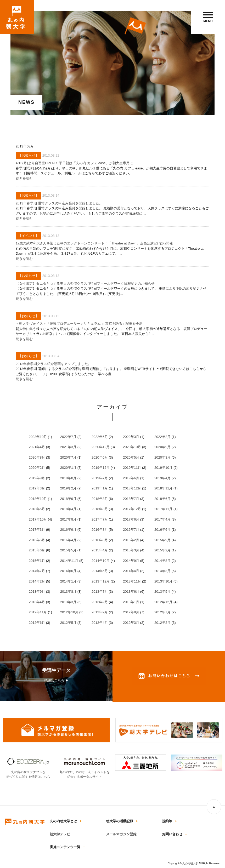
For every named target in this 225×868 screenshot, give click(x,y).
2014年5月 (100, 571)
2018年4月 (68, 509)
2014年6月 (68, 571)
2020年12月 (101, 447)
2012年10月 (69, 612)
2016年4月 (68, 540)
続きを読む (24, 178)
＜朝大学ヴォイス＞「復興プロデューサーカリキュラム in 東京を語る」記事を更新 (79, 324)
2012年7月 (162, 612)
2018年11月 (163, 488)
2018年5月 (37, 509)
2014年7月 (37, 571)
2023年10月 (38, 437)
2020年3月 (162, 457)
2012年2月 (162, 623)
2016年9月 (68, 530)
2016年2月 (131, 540)
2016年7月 (131, 530)
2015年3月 (131, 550)
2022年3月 (131, 437)
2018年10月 (38, 499)
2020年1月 (68, 468)
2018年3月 (100, 509)
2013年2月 (100, 602)
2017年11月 (163, 509)
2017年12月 (132, 509)
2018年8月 (100, 499)
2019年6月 (131, 478)
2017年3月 (37, 530)
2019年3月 (37, 488)
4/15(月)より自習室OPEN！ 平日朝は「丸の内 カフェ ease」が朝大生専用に (74, 163)
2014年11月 (69, 561)
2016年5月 (37, 540)
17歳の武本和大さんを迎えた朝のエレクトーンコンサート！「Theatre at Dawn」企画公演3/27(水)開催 (94, 243)
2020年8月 (37, 457)
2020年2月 (37, 468)
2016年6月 (162, 530)
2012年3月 (131, 623)
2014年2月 (37, 581)
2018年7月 (131, 499)
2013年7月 (100, 592)
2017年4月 (162, 519)
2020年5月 (131, 457)
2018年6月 (162, 499)
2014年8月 (162, 561)
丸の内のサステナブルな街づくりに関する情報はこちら (28, 772)
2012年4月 (100, 623)
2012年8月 (131, 612)
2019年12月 (101, 468)
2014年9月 (131, 561)
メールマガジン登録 (121, 834)
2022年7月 (68, 437)
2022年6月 (100, 437)
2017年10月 (38, 519)
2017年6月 (131, 519)
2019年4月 (162, 478)
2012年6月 (37, 623)
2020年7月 (68, 457)
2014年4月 (131, 571)
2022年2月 (162, 437)
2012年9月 (100, 612)
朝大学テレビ (60, 834)
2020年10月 (132, 447)
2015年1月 (37, 561)
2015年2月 (162, 550)
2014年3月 (162, 571)
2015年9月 (162, 540)
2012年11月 (38, 612)
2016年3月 (100, 540)
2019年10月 (163, 468)
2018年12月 (132, 488)
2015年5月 (68, 550)
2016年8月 (100, 530)
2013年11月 (132, 581)
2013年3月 (68, 602)
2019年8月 (68, 478)
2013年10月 (163, 581)
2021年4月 (37, 447)
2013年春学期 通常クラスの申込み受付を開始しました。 (59, 203)
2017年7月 (100, 519)
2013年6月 (131, 592)
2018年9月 (68, 499)
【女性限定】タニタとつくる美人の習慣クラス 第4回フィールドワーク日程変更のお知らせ (85, 284)
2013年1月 (131, 602)
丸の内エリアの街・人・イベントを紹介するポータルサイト (84, 772)
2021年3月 (68, 447)
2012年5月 (68, 623)
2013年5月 (162, 592)
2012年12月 (163, 602)
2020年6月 (100, 457)
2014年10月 (101, 561)
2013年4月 (37, 602)
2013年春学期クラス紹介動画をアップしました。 (54, 364)
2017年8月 (68, 519)
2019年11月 (132, 468)
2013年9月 (37, 592)
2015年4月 (100, 550)
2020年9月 (162, 447)
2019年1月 (100, 488)
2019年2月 (68, 488)
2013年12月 (101, 581)
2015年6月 (37, 550)
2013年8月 (68, 592)
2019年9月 (37, 478)
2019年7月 (100, 478)
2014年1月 (68, 581)
